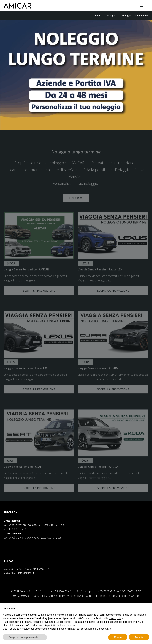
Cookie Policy (57, 596)
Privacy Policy (39, 596)
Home (98, 15)
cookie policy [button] (116, 618)
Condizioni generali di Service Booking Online (112, 596)
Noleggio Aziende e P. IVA (135, 15)
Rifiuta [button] (118, 637)
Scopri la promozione (39, 299)
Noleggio (112, 15)
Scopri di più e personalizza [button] (25, 637)
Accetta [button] (139, 637)
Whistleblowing (75, 596)
